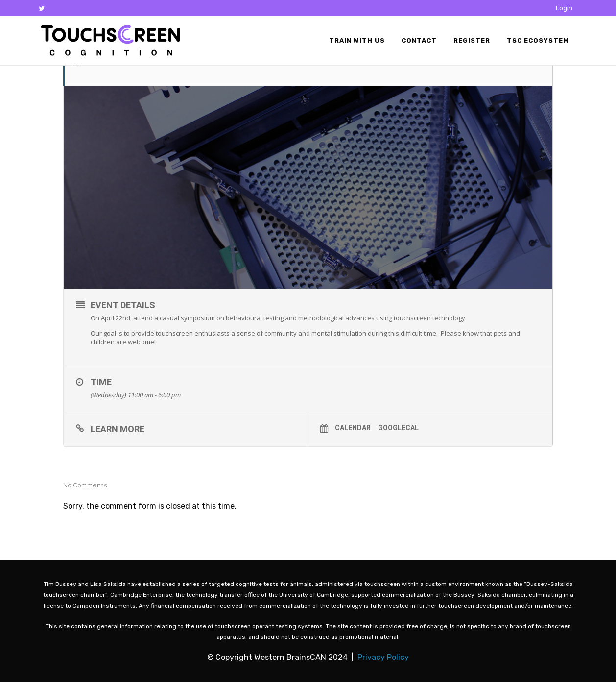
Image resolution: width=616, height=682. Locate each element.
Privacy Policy (383, 657)
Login (564, 8)
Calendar (353, 428)
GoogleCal (398, 428)
